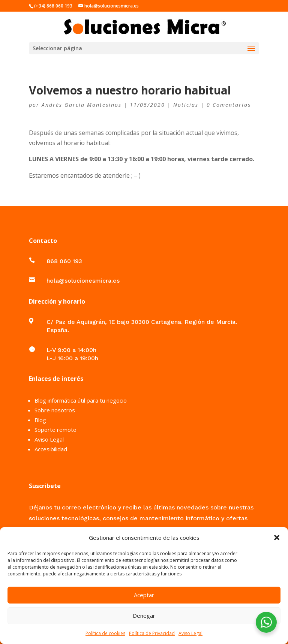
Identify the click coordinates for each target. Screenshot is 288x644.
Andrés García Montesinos (82, 105)
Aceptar (144, 595)
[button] (277, 538)
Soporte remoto (55, 430)
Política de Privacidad (152, 633)
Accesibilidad (51, 449)
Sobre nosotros (55, 410)
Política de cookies (105, 633)
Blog (40, 420)
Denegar (144, 616)
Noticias (186, 105)
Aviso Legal (190, 633)
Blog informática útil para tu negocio (81, 400)
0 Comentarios (229, 105)
